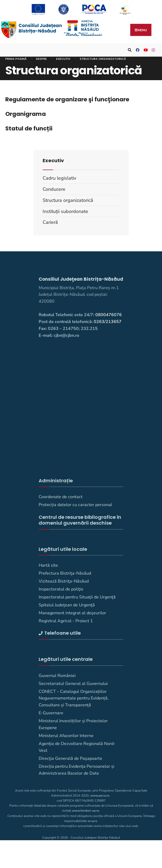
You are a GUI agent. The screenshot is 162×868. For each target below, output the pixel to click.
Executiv (63, 59)
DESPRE (41, 59)
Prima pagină (16, 59)
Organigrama (26, 114)
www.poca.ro (100, 796)
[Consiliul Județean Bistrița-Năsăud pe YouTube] (145, 50)
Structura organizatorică (103, 59)
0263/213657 (108, 322)
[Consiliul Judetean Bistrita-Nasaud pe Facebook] (137, 50)
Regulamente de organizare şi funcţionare (67, 99)
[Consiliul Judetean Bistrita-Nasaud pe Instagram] (153, 50)
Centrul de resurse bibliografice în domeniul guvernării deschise (80, 520)
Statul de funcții (29, 128)
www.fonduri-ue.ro (86, 811)
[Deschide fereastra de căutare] (129, 50)
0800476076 (109, 315)
